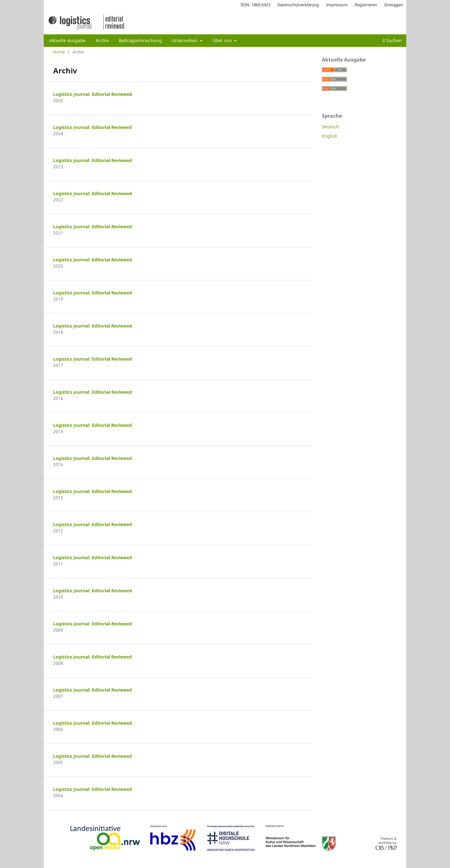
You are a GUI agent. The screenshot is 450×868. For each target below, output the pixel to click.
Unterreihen (185, 40)
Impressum (337, 5)
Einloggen (394, 5)
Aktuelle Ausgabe (67, 40)
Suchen (392, 40)
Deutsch (330, 127)
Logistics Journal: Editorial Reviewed (92, 94)
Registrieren (366, 5)
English (330, 136)
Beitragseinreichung (140, 40)
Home (59, 52)
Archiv (102, 40)
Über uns (223, 40)
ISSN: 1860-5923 (255, 5)
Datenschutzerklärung (298, 5)
